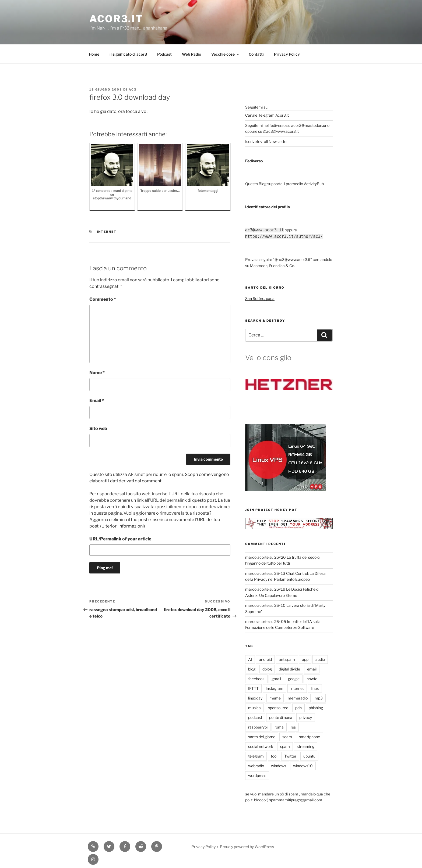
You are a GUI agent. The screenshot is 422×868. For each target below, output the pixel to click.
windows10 (303, 766)
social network (261, 746)
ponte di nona (281, 717)
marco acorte (257, 557)
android (265, 659)
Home (94, 54)
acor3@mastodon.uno (310, 125)
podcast (255, 717)
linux (315, 688)
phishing (316, 708)
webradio (256, 766)
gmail (276, 679)
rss (293, 727)
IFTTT (253, 688)
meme (275, 698)
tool (274, 756)
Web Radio (191, 54)
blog (252, 669)
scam (287, 737)
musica (254, 708)
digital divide (289, 669)
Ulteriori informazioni (123, 526)
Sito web (98, 428)
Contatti (256, 54)
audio (320, 659)
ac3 (133, 89)
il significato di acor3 (128, 54)
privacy (306, 717)
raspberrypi (258, 727)
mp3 (319, 698)
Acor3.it (116, 19)
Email (97, 401)
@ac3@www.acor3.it (281, 131)
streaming (306, 746)
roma (279, 727)
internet (107, 232)
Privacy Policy (287, 54)
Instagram (275, 688)
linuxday (255, 698)
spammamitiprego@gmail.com (296, 800)
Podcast (164, 54)
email (312, 669)
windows (279, 766)
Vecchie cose (226, 54)
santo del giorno (262, 737)
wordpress (257, 775)
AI (250, 659)
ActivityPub (314, 184)
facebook (256, 679)
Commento (103, 299)
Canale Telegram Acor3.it (267, 115)
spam (285, 746)
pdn (298, 708)
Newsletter (278, 141)
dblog (267, 669)
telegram (256, 756)
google (294, 679)
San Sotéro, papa (260, 298)
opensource (278, 708)
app (305, 659)
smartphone (310, 737)
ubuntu (309, 756)
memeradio (298, 698)
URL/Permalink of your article (120, 539)
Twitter (290, 756)
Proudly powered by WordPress (247, 847)
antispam (287, 659)
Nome (97, 373)
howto (312, 679)
